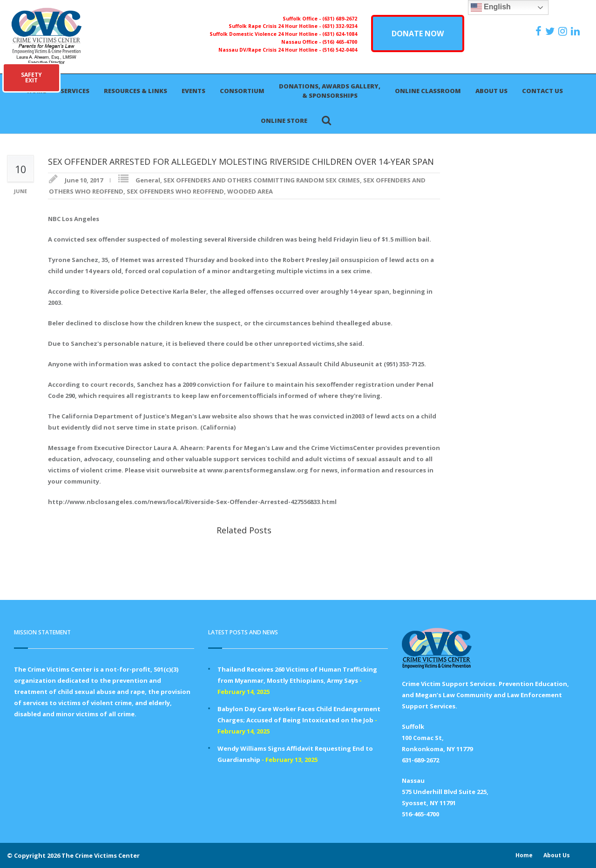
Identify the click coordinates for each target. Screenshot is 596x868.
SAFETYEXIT (31, 77)
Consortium (242, 91)
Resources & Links (135, 91)
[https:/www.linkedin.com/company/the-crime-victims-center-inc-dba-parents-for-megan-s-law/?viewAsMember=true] (576, 31)
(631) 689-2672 (340, 19)
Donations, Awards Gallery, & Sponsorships (330, 91)
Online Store (284, 121)
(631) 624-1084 (340, 34)
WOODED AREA (250, 191)
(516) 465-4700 (340, 42)
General (148, 180)
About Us (491, 91)
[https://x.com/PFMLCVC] (551, 31)
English (491, 7)
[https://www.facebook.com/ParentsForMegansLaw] (540, 31)
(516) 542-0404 (340, 50)
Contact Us (542, 91)
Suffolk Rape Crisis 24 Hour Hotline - (275, 26)
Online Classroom (428, 91)
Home (524, 855)
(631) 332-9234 (340, 26)
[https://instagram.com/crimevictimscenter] (564, 31)
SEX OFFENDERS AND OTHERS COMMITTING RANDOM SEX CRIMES (262, 180)
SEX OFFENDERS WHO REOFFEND (175, 191)
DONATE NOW (418, 34)
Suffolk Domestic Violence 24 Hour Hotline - (266, 34)
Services (75, 91)
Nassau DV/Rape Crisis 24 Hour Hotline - (270, 50)
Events (193, 91)
